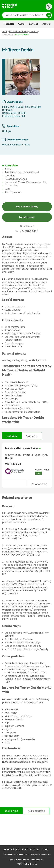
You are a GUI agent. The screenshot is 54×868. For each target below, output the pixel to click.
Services (33, 24)
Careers (45, 849)
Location (10, 176)
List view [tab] (12, 436)
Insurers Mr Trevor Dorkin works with (26, 182)
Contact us (34, 849)
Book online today (27, 207)
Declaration (12, 186)
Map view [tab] (32, 436)
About (8, 169)
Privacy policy (37, 860)
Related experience (16, 179)
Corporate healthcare (41, 855)
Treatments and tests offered (22, 172)
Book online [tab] (11, 811)
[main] (27, 437)
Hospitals (9, 24)
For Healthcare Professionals (16, 855)
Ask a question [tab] (36, 811)
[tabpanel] (27, 466)
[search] (27, 15)
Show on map (39, 484)
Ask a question (13, 192)
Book (8, 189)
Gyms (21, 24)
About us (8, 849)
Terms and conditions (19, 860)
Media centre (20, 849)
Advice (46, 24)
